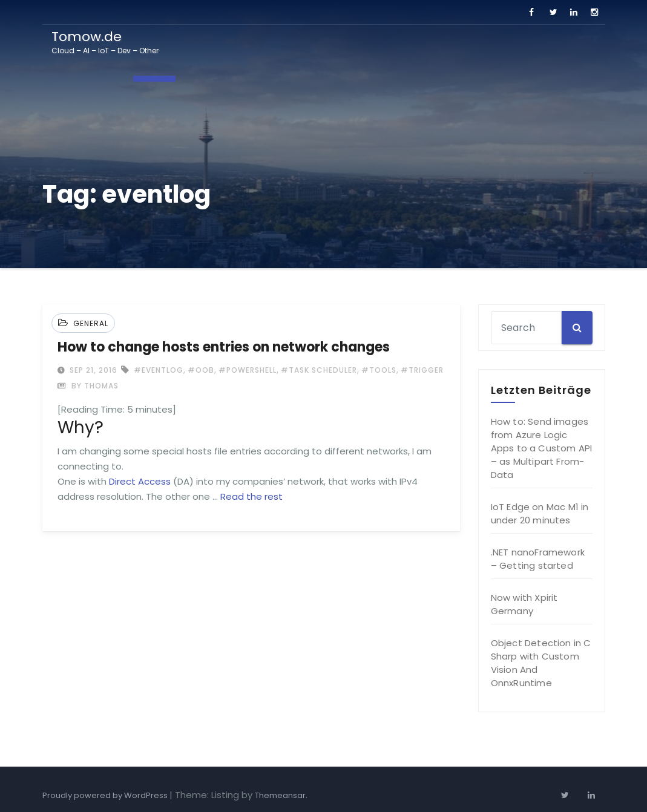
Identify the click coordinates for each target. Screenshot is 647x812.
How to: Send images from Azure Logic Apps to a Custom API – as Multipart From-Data (542, 448)
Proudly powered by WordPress (106, 795)
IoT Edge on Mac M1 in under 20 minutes (540, 513)
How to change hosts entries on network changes (224, 347)
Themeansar (280, 795)
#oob (201, 370)
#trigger (422, 370)
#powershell (248, 370)
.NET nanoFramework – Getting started (538, 559)
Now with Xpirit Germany (524, 604)
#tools (379, 370)
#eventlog (159, 370)
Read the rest (251, 496)
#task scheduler (319, 370)
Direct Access (140, 481)
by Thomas (88, 386)
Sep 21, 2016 (92, 370)
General (91, 323)
